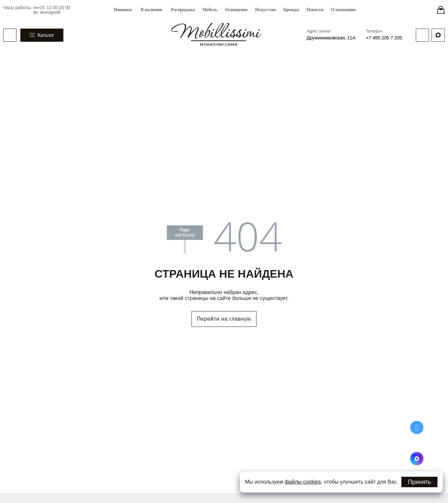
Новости (315, 10)
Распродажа (183, 10)
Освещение (236, 10)
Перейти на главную (224, 319)
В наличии (151, 10)
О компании (343, 10)
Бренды (291, 10)
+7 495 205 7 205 (384, 38)
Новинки (123, 10)
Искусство (266, 10)
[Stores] (441, 10)
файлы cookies (303, 482)
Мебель (210, 10)
